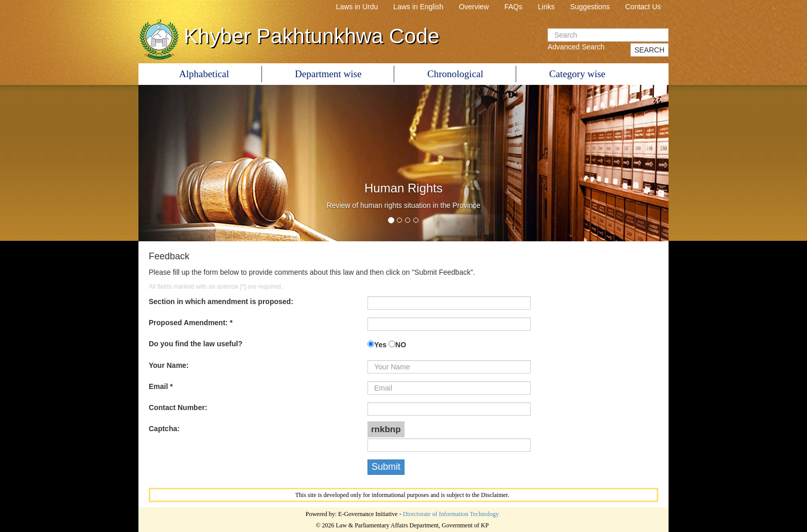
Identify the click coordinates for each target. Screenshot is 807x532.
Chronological (455, 74)
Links (546, 7)
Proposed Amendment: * (191, 323)
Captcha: (164, 429)
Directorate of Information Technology (451, 514)
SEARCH (650, 50)
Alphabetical (204, 74)
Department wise (328, 74)
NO (401, 345)
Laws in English (418, 7)
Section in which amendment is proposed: (221, 302)
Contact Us (643, 7)
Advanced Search (576, 47)
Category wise (577, 74)
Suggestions (590, 7)
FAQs (513, 7)
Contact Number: (178, 407)
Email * (161, 386)
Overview (474, 7)
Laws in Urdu (357, 7)
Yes (380, 345)
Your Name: (169, 365)
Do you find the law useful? (196, 344)
